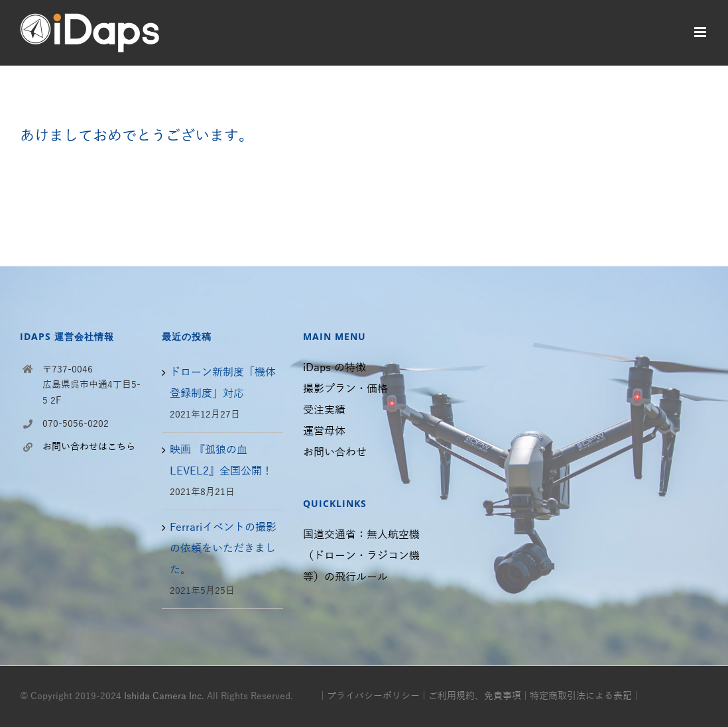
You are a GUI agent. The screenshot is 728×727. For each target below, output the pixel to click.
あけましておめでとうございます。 (137, 136)
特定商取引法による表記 (581, 696)
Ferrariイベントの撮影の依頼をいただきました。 (223, 549)
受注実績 (324, 410)
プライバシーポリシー (373, 696)
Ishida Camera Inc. (164, 696)
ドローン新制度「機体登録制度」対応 (223, 383)
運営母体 (324, 431)
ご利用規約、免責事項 (475, 696)
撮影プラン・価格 (345, 389)
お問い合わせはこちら (89, 447)
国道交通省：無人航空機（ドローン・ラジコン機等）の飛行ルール (361, 556)
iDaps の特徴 (334, 368)
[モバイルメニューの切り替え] (701, 32)
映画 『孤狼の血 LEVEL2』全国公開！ (221, 461)
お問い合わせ (335, 453)
